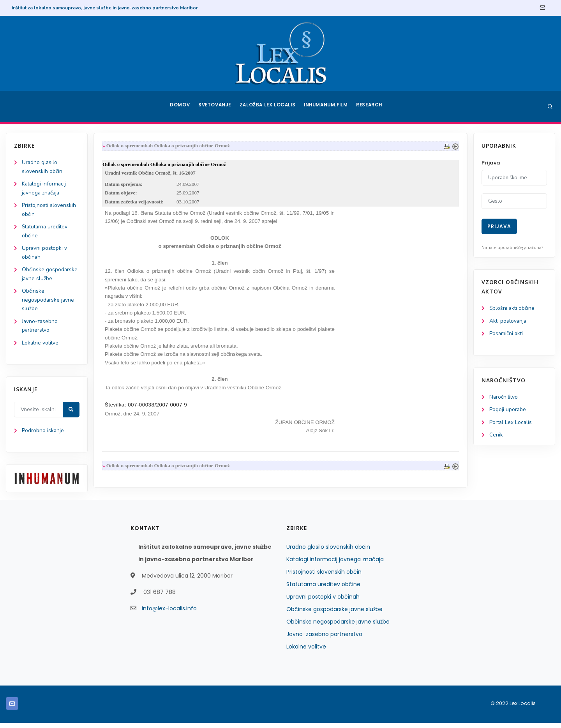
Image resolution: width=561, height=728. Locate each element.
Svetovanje (216, 106)
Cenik (496, 437)
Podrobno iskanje (43, 436)
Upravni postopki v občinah (323, 602)
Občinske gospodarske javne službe (334, 614)
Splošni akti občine (512, 308)
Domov (179, 106)
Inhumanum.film (326, 106)
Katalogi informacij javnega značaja (335, 564)
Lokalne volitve (41, 347)
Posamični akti (507, 334)
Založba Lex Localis (269, 106)
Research (371, 106)
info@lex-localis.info (169, 613)
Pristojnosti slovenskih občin (324, 577)
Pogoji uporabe (508, 411)
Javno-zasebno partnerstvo (324, 639)
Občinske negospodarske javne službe (48, 303)
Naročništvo (504, 398)
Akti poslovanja (508, 321)
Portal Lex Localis (511, 424)
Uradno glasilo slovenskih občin (328, 552)
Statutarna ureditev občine (323, 589)
